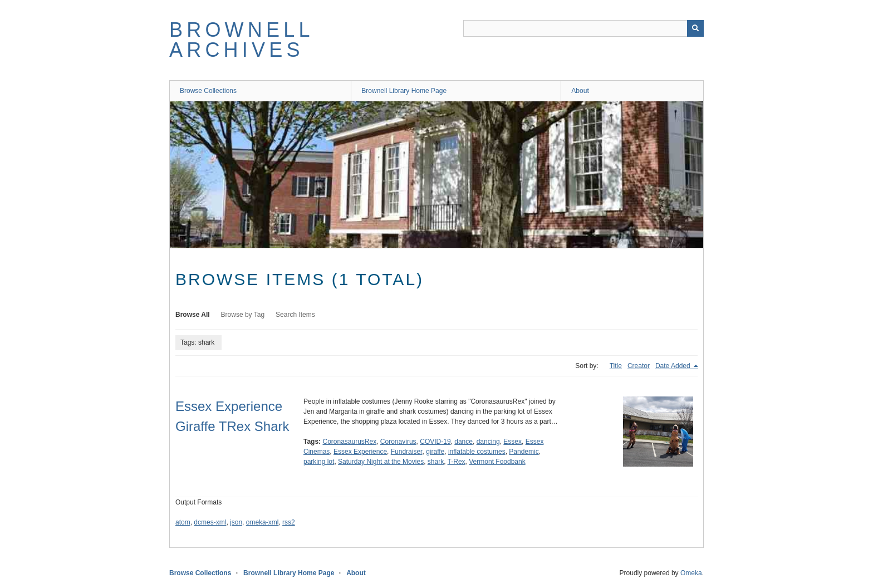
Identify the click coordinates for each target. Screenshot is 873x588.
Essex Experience (360, 452)
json (236, 522)
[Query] (583, 28)
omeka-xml (263, 522)
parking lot (319, 462)
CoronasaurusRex (349, 442)
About (580, 91)
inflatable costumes (477, 452)
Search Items (295, 315)
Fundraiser (407, 452)
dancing (488, 442)
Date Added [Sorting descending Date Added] (674, 366)
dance (464, 442)
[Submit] (695, 28)
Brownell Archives (241, 40)
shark (436, 462)
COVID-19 (435, 442)
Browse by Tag (243, 315)
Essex (512, 442)
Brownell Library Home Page (404, 91)
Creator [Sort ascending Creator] (639, 366)
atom (183, 522)
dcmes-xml (210, 522)
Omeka (691, 573)
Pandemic (524, 452)
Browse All (193, 315)
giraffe (435, 452)
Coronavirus (398, 442)
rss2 (289, 522)
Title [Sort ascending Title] (616, 366)
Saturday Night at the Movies (381, 462)
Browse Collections (208, 91)
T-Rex (457, 462)
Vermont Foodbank (497, 462)
